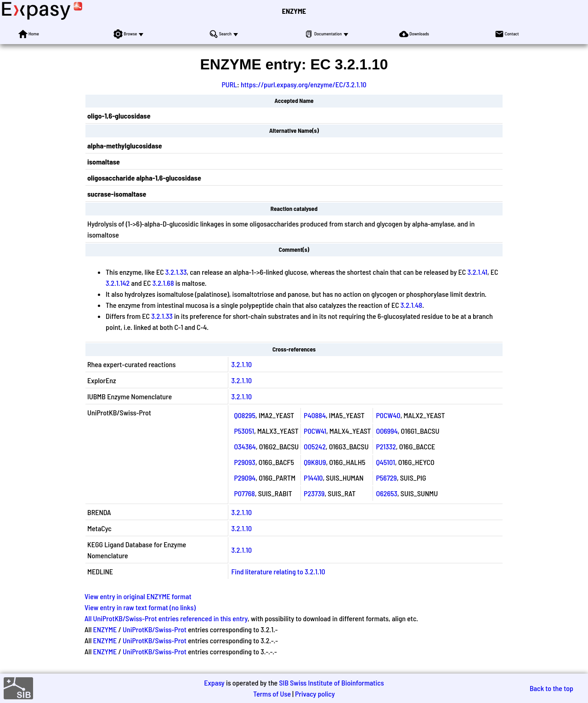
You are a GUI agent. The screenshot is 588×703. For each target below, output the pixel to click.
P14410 (313, 478)
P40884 (315, 415)
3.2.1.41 (477, 272)
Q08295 (245, 415)
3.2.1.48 (411, 305)
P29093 (245, 462)
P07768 (244, 493)
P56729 (386, 478)
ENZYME (294, 11)
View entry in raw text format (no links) (140, 607)
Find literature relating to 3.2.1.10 (278, 571)
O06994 (387, 431)
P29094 (245, 478)
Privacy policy (315, 694)
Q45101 (385, 462)
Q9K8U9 (315, 462)
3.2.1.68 (163, 283)
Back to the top (551, 688)
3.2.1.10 (241, 364)
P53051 (244, 431)
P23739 (314, 493)
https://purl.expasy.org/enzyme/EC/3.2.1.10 (304, 84)
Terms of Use (272, 694)
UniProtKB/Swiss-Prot (155, 629)
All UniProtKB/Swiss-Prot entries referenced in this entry (166, 618)
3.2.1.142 (118, 283)
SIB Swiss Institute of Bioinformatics (331, 683)
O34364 (245, 446)
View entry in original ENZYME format (138, 596)
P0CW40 (388, 415)
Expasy (214, 683)
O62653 (387, 493)
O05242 (315, 446)
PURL (229, 84)
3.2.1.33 (176, 272)
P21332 (386, 446)
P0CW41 (315, 431)
